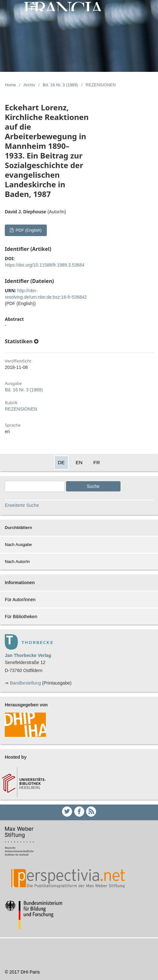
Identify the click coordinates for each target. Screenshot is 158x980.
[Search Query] (35, 486)
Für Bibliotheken (21, 617)
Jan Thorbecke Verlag (28, 655)
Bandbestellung (25, 683)
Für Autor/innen (20, 600)
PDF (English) (28, 230)
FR (97, 462)
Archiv (29, 85)
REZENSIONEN (21, 409)
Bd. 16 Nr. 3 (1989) (61, 85)
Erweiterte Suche (22, 505)
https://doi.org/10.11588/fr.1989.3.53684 (45, 265)
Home (10, 85)
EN (79, 462)
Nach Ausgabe (18, 545)
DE (61, 462)
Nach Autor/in (17, 562)
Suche (93, 486)
